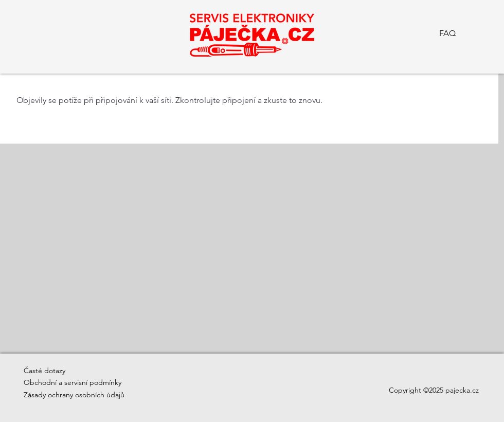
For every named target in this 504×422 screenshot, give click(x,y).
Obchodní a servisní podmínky (73, 382)
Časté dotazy (44, 371)
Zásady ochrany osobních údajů (74, 395)
